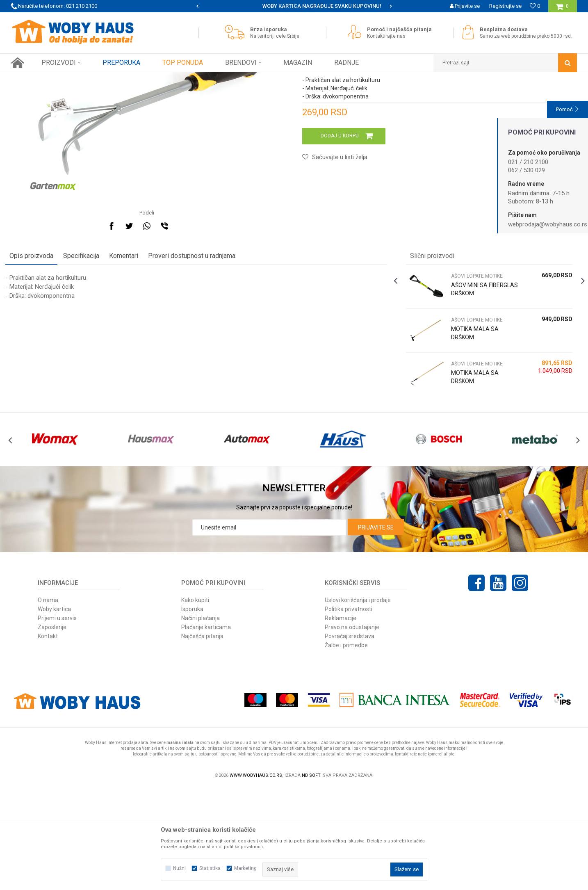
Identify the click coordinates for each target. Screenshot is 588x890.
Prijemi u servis (57, 720)
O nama (48, 702)
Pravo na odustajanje (352, 729)
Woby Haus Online (32, 78)
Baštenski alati (103, 78)
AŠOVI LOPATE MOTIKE (151, 78)
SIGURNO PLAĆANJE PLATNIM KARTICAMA (293, 6)
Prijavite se (376, 629)
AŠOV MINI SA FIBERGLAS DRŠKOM (476, 376)
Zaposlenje (52, 729)
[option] (294, 6)
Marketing (245, 868)
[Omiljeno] (535, 6)
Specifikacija (87, 343)
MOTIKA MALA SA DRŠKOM (473, 420)
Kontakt (48, 738)
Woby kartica (54, 711)
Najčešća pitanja (202, 738)
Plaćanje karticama (206, 729)
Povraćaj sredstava (350, 738)
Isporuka (192, 711)
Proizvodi (69, 78)
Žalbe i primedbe (346, 747)
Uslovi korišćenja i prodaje (358, 702)
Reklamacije (341, 720)
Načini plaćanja (201, 720)
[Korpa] (562, 9)
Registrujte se (505, 6)
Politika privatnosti (349, 711)
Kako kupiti (195, 702)
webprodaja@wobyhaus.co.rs (548, 224)
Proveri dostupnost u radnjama (197, 343)
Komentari (129, 343)
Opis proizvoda (37, 343)
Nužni (179, 868)
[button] (505, 63)
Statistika (210, 868)
